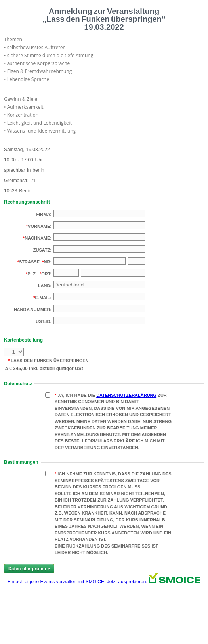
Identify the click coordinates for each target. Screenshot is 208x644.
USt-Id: (44, 321)
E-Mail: (43, 298)
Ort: (46, 274)
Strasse (29, 262)
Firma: (44, 214)
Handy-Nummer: (33, 310)
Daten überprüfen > (29, 569)
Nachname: (38, 238)
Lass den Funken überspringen (49, 361)
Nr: (48, 262)
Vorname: (40, 226)
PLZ (31, 274)
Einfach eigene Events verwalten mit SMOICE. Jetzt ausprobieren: (104, 582)
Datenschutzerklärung (126, 395)
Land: (45, 286)
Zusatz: (42, 250)
